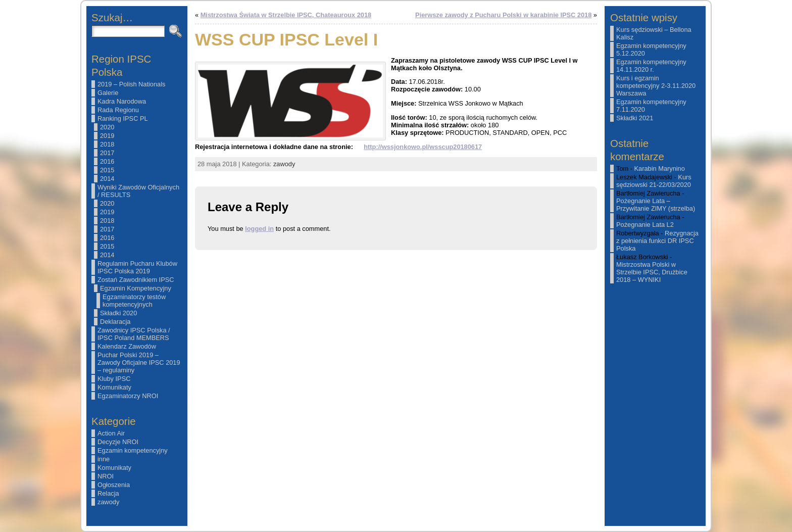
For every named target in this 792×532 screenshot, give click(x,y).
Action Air (111, 433)
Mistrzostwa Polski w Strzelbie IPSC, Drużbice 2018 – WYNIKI (652, 272)
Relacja (108, 493)
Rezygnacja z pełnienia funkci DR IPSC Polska (657, 241)
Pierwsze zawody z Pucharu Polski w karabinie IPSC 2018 (503, 15)
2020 (107, 127)
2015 (107, 170)
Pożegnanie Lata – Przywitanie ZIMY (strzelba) (656, 205)
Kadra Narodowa (122, 101)
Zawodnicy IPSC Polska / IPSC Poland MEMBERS (134, 334)
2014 (107, 179)
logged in (259, 229)
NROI (106, 476)
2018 (107, 144)
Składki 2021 (635, 118)
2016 (107, 161)
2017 (107, 153)
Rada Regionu (118, 110)
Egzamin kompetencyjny (133, 450)
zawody (108, 502)
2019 (107, 136)
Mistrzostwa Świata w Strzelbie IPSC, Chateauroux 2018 (286, 15)
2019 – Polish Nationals (131, 84)
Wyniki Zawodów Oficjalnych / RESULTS (138, 191)
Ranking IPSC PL (123, 118)
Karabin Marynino (660, 168)
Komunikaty (114, 387)
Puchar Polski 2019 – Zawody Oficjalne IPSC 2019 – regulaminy (139, 362)
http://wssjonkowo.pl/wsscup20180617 (423, 147)
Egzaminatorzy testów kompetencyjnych (134, 301)
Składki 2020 (118, 313)
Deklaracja (115, 322)
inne (104, 459)
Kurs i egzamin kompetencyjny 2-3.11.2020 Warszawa (656, 86)
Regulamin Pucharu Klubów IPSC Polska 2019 (137, 267)
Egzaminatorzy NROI (128, 396)
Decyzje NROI (118, 442)
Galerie (108, 93)
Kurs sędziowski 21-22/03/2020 (654, 181)
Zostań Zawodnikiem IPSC (136, 280)
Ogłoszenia (114, 485)
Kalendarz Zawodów (127, 346)
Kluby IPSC (114, 379)
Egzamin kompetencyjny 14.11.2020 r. (651, 66)
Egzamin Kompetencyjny (136, 288)
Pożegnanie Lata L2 (645, 225)
